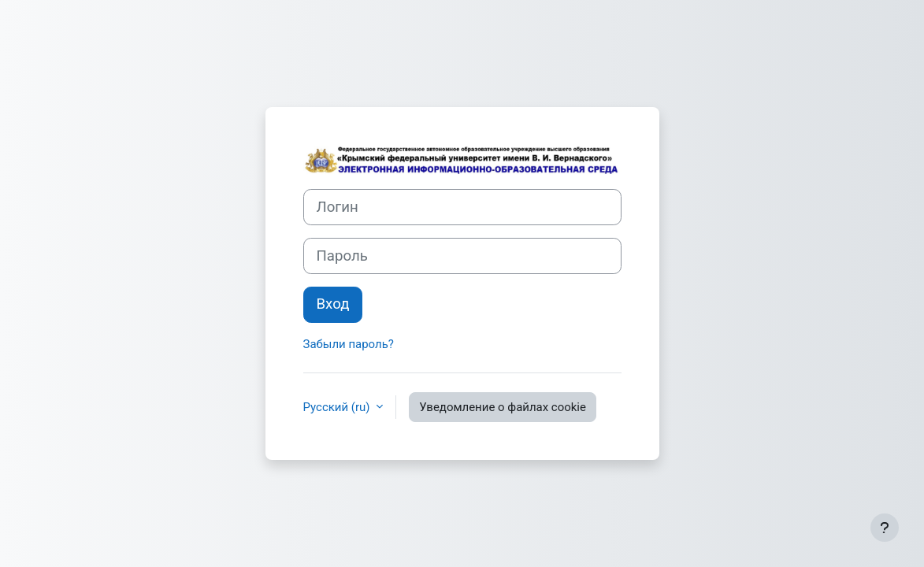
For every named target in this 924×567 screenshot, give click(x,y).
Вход (333, 304)
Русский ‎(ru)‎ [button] (338, 407)
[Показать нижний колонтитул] (885, 528)
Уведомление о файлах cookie (503, 407)
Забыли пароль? (349, 344)
